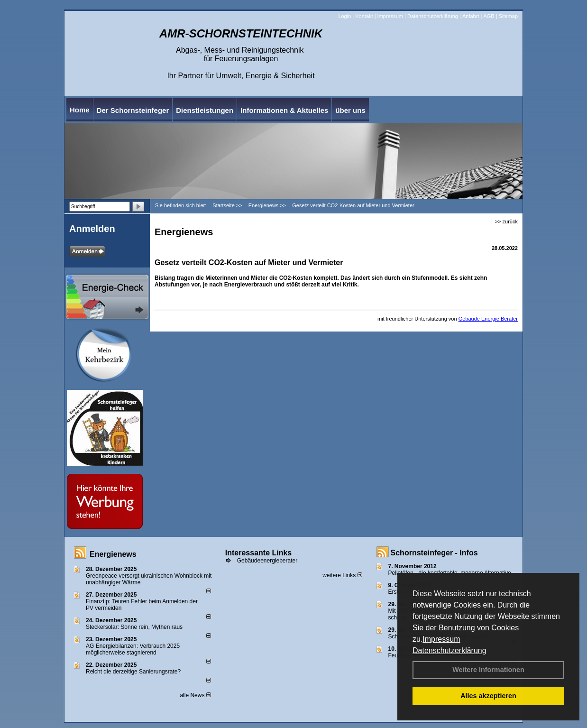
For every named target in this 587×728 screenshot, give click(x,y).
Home (80, 110)
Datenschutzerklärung (449, 650)
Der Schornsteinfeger (133, 110)
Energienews (113, 554)
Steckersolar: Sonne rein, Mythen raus (134, 627)
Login (344, 16)
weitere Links (342, 575)
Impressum (441, 639)
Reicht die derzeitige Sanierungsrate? (137, 672)
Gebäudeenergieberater (267, 561)
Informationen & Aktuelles (284, 110)
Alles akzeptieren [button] (488, 696)
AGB (489, 16)
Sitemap (508, 16)
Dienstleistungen (205, 110)
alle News (195, 695)
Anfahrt (471, 16)
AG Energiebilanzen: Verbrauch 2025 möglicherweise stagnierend (133, 649)
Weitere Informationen (488, 670)
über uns (350, 110)
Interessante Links (259, 553)
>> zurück (506, 221)
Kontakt (364, 16)
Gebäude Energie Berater (488, 319)
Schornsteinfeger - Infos (434, 553)
